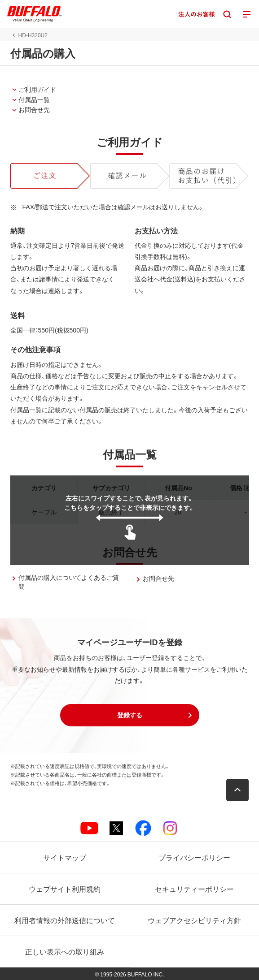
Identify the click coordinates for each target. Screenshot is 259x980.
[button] (130, 715)
